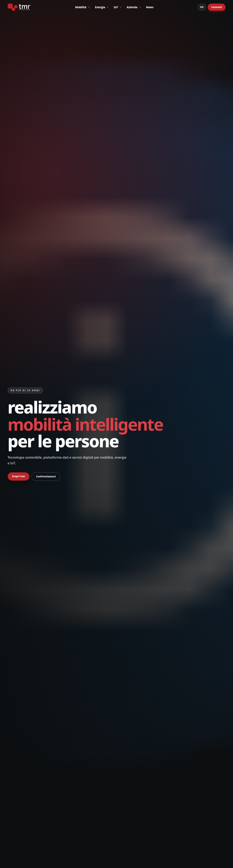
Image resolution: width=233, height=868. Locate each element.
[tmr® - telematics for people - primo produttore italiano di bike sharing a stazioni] (19, 7)
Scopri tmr (19, 476)
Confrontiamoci (46, 476)
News (150, 7)
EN (202, 7)
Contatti (217, 7)
